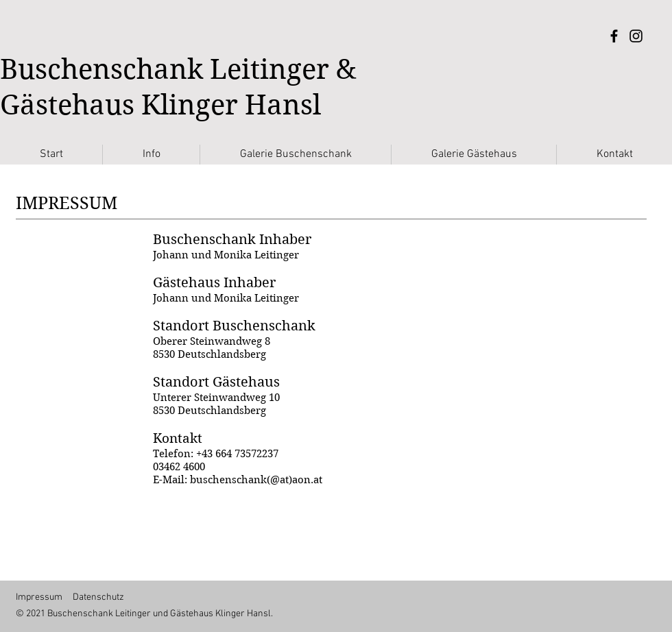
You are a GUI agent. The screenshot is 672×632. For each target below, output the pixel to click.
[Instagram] (636, 36)
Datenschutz (98, 597)
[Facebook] (614, 36)
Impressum (39, 597)
